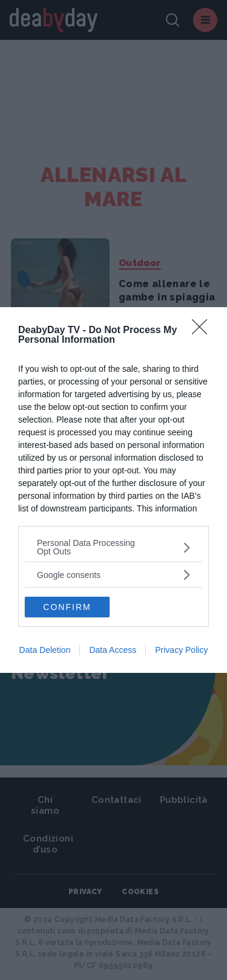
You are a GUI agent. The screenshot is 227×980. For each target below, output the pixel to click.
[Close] (203, 331)
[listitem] (113, 547)
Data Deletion (45, 650)
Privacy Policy (181, 650)
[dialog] (113, 490)
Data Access (113, 650)
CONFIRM (67, 607)
